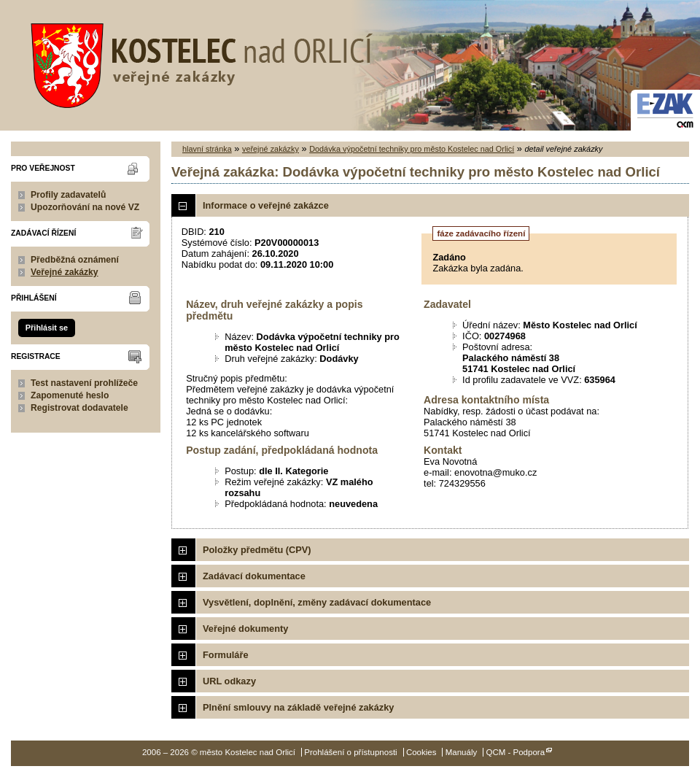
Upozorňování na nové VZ (85, 207)
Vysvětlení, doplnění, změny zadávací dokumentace (317, 602)
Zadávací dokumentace (254, 576)
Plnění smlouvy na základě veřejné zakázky (298, 707)
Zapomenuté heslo (70, 395)
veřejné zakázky (271, 149)
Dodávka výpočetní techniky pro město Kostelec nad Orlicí (412, 149)
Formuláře (226, 655)
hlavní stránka (207, 149)
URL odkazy (229, 681)
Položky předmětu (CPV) (257, 550)
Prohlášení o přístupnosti (350, 752)
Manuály (462, 752)
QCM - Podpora (515, 752)
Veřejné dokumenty (245, 629)
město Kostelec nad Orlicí (197, 62)
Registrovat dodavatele (79, 408)
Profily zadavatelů (68, 195)
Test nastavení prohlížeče (84, 383)
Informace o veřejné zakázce (266, 205)
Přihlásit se (47, 328)
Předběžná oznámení (75, 260)
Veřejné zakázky (65, 272)
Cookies (421, 752)
